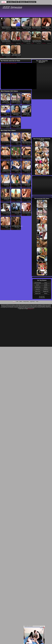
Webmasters (23, 2)
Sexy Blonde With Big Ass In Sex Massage (27, 185)
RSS (16, 2)
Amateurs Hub (38, 293)
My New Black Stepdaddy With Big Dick (7, 199)
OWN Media (13, 201)
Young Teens (44, 43)
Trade (37, 302)
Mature (2, 128)
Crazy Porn (38, 289)
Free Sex (2, 145)
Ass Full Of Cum (7, 156)
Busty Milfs (13, 173)
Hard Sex (32, 309)
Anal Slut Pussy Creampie (7, 142)
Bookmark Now (32, 2)
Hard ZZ (38, 285)
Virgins (22, 43)
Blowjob (23, 159)
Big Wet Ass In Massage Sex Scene (17, 142)
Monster (12, 43)
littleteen (46, 287)
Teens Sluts (23, 145)
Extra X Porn (38, 291)
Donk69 (46, 285)
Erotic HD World (38, 283)
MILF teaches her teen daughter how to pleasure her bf (27, 157)
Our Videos (10, 2)
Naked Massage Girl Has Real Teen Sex (27, 170)
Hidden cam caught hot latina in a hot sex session (7, 213)
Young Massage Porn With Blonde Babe (7, 185)
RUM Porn (46, 289)
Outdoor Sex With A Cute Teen (17, 156)
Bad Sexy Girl (38, 287)
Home (4, 2)
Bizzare (12, 187)
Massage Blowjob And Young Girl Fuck (17, 170)
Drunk (2, 187)
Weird (22, 30)
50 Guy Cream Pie (27, 198)
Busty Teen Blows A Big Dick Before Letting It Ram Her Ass (27, 143)
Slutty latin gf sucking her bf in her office (17, 213)
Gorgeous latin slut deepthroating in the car (7, 170)
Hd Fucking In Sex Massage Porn (17, 185)
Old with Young (44, 30)
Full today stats (42, 298)
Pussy (46, 283)
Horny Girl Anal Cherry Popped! (7, 227)
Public (12, 104)
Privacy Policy (26, 302)
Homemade (23, 215)
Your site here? (42, 296)
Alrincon (46, 293)
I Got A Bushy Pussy (17, 198)
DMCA (21, 302)
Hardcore (13, 30)
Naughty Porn (46, 291)
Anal (2, 30)
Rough (33, 43)
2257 (17, 302)
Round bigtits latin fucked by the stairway (17, 227)
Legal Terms (32, 302)
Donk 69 (29, 309)
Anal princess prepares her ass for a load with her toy (27, 213)
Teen (12, 57)
